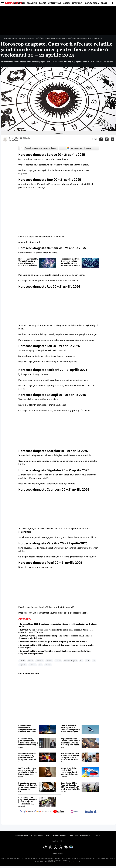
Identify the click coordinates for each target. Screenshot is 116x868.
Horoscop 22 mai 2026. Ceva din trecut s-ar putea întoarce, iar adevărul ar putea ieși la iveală (28, 262)
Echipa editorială (21, 836)
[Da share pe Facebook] (101, 139)
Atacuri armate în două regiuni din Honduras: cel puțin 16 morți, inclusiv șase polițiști (70, 729)
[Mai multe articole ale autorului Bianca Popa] (5, 139)
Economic (32, 3)
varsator (48, 665)
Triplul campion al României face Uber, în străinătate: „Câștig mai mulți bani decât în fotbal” (71, 742)
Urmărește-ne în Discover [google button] (79, 148)
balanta (22, 661)
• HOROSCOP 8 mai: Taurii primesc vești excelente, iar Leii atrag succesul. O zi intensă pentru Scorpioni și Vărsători (55, 631)
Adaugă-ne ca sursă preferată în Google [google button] (38, 148)
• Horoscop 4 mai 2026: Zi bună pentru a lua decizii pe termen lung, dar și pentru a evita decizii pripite (56, 646)
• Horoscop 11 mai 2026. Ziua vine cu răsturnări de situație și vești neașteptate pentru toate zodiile (57, 625)
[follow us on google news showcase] (42, 812)
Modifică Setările (58, 841)
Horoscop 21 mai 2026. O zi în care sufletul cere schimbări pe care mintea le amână (70, 262)
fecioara (49, 661)
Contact (98, 836)
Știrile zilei (19, 3)
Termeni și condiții (59, 836)
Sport (104, 3)
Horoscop (14, 38)
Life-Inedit (77, 3)
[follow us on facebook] (91, 812)
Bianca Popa (13, 140)
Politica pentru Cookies (40, 836)
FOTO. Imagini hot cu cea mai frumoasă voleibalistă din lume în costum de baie (28, 771)
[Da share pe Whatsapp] (113, 139)
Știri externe (55, 3)
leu (81, 661)
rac (94, 661)
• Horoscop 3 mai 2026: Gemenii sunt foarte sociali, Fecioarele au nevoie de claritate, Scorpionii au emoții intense (55, 652)
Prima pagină (5, 38)
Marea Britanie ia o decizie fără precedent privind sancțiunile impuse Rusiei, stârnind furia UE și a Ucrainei (70, 771)
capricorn (40, 661)
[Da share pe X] (107, 139)
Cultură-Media (92, 3)
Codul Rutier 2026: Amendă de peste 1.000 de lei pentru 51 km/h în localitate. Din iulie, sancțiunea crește (70, 786)
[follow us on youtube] (59, 812)
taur (40, 665)
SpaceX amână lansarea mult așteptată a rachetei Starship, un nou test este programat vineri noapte (28, 729)
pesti (88, 661)
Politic (43, 3)
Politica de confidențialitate (81, 836)
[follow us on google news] (26, 812)
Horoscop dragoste (71, 661)
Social (67, 3)
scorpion (33, 665)
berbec (31, 661)
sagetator (23, 665)
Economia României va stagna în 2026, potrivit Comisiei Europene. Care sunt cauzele (27, 757)
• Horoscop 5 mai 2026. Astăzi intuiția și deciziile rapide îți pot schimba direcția (52, 642)
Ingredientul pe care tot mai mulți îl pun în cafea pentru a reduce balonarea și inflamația (28, 786)
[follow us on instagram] (75, 812)
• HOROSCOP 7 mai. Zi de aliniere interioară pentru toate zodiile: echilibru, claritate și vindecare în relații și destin (55, 637)
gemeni (58, 661)
